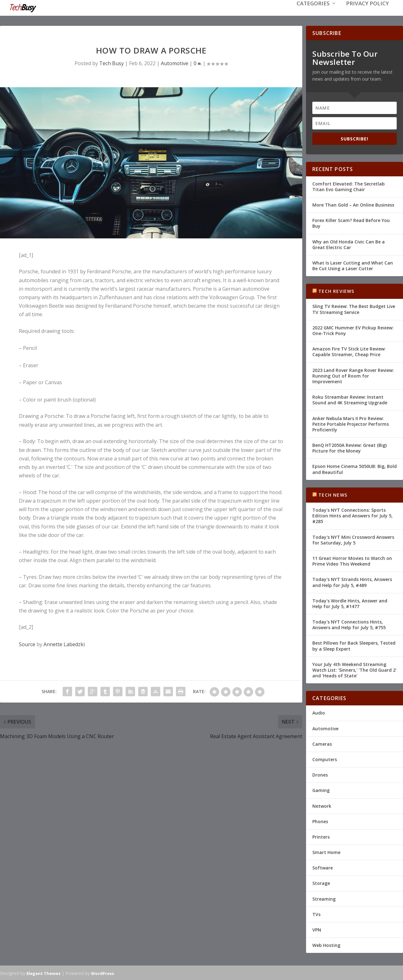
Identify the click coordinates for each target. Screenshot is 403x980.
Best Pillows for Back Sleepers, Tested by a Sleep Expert (354, 645)
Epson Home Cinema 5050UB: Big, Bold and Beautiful (355, 468)
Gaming (321, 790)
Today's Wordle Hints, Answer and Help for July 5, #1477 (350, 603)
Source (27, 644)
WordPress (102, 973)
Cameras (322, 743)
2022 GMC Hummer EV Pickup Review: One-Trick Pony (353, 330)
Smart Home (326, 852)
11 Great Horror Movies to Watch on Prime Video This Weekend (352, 560)
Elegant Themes (43, 973)
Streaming (324, 898)
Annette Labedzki (64, 644)
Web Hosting (326, 945)
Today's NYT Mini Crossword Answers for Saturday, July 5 (353, 539)
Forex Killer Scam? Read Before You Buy (351, 222)
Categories (313, 13)
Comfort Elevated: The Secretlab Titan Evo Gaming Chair (349, 186)
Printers (321, 836)
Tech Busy (111, 63)
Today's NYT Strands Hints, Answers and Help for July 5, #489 (352, 581)
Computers (325, 759)
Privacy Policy (367, 13)
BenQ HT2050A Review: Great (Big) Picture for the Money (349, 447)
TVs (316, 914)
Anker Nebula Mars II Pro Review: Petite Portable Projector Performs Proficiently (351, 423)
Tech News (333, 494)
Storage (321, 883)
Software (323, 867)
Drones (320, 774)
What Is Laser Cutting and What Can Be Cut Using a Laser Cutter (353, 265)
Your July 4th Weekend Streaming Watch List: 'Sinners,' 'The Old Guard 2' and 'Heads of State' (354, 669)
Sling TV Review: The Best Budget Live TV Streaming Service (354, 308)
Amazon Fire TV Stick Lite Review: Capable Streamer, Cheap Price (349, 351)
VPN (317, 929)
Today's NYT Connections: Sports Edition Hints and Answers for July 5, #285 (352, 515)
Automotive (175, 63)
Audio (319, 712)
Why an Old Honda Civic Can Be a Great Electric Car (349, 244)
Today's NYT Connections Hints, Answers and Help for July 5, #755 (349, 624)
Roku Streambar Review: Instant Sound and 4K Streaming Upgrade (350, 399)
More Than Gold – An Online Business (353, 204)
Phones (320, 821)
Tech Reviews (336, 291)
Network (322, 805)
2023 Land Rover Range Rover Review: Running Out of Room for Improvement (353, 375)
